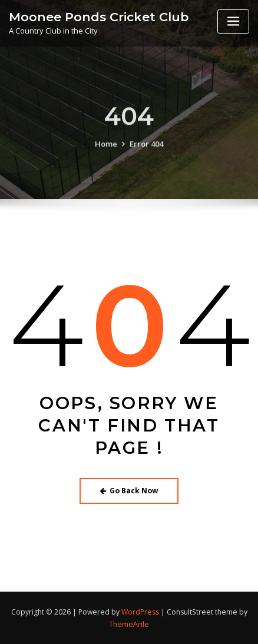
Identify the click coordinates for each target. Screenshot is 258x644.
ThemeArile (129, 624)
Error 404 (146, 157)
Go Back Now (129, 491)
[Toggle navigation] (233, 21)
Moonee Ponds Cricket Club (99, 16)
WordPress (140, 612)
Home (106, 157)
